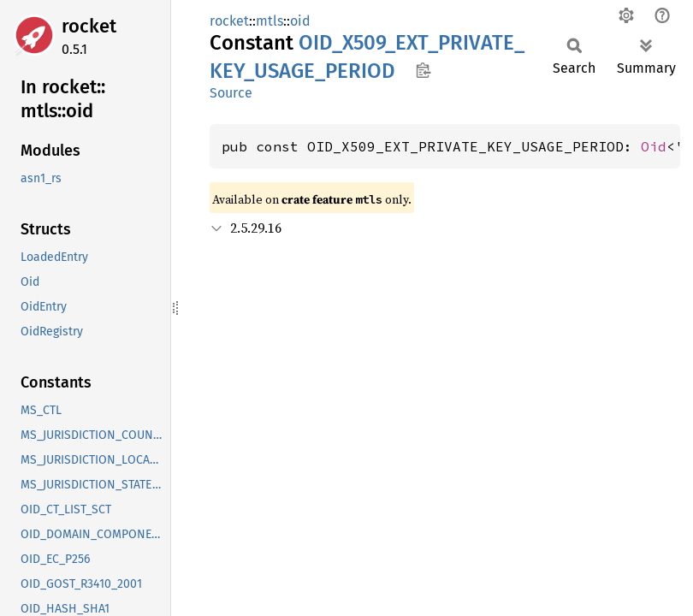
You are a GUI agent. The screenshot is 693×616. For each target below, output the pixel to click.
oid (300, 21)
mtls (269, 21)
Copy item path (423, 70)
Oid (654, 146)
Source (231, 93)
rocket (89, 26)
